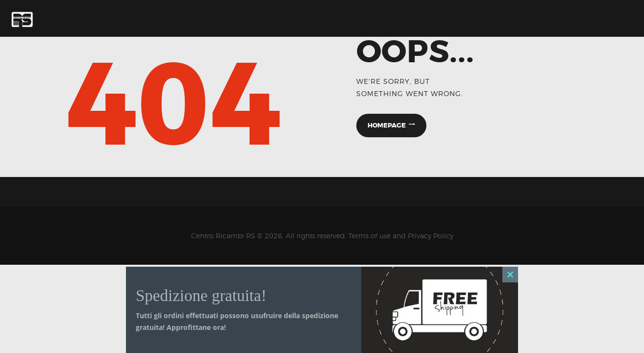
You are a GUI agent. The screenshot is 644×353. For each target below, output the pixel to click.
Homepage (387, 125)
